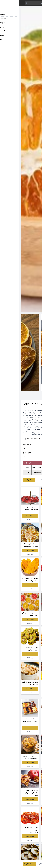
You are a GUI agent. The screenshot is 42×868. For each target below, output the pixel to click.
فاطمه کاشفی (24, 480)
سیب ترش (31, 554)
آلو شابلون (31, 732)
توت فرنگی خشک (31, 589)
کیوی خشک (11, 658)
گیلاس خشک (31, 766)
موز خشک (11, 692)
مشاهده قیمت (31, 516)
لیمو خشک (11, 554)
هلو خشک (31, 695)
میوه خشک (31, 520)
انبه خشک (11, 589)
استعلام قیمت (10, 480)
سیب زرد (31, 658)
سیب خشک (31, 803)
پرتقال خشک (11, 623)
